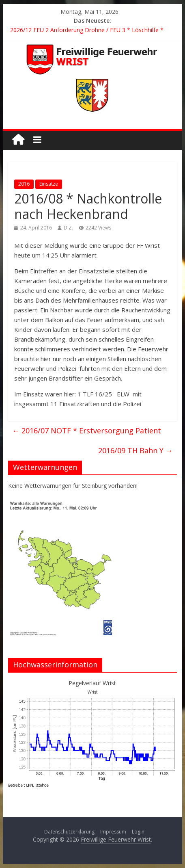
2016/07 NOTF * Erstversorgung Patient (87, 431)
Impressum (113, 832)
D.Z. (68, 228)
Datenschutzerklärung (69, 832)
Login (138, 832)
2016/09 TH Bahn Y (136, 450)
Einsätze (49, 184)
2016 (24, 184)
